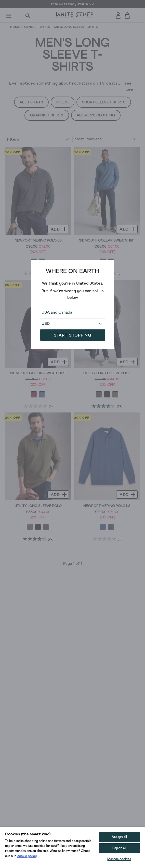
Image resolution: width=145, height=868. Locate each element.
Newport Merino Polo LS (38, 241)
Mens (28, 27)
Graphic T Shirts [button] (47, 115)
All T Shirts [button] (31, 102)
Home (15, 27)
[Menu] (9, 15)
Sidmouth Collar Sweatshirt (107, 241)
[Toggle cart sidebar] (128, 15)
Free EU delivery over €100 (73, 4)
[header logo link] (74, 15)
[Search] (28, 15)
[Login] (118, 14)
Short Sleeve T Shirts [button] (104, 102)
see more (128, 86)
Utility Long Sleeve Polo (107, 373)
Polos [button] (63, 102)
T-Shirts (43, 27)
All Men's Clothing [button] (96, 115)
